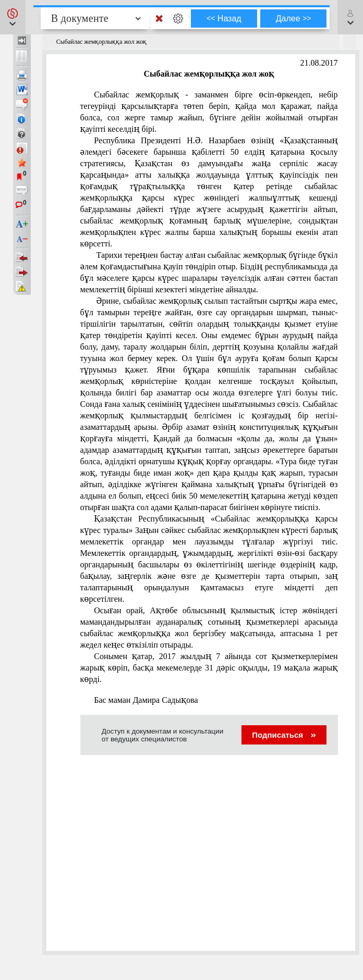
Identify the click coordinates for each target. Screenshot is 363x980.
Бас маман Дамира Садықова (146, 700)
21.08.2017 (319, 63)
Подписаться (284, 735)
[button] (13, 17)
